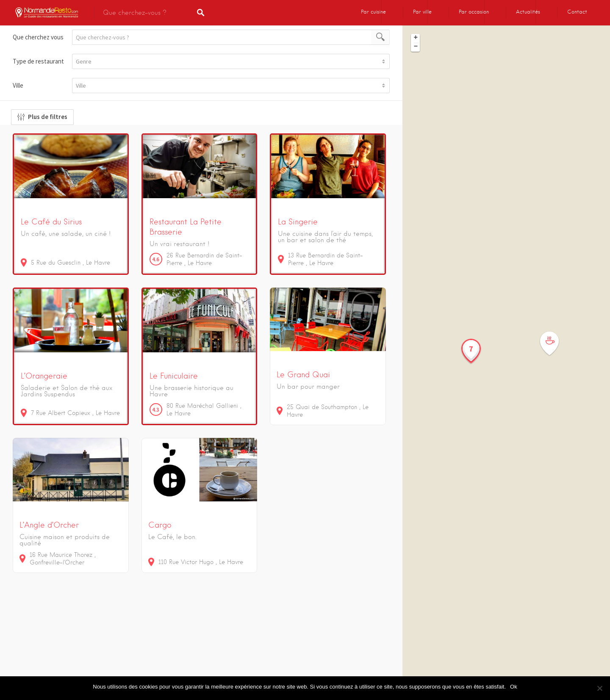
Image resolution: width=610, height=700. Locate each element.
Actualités (528, 12)
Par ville (422, 12)
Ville (18, 85)
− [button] (416, 47)
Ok (514, 687)
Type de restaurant (38, 61)
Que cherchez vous (38, 37)
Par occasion (474, 12)
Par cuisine (373, 12)
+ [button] (416, 38)
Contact (577, 12)
